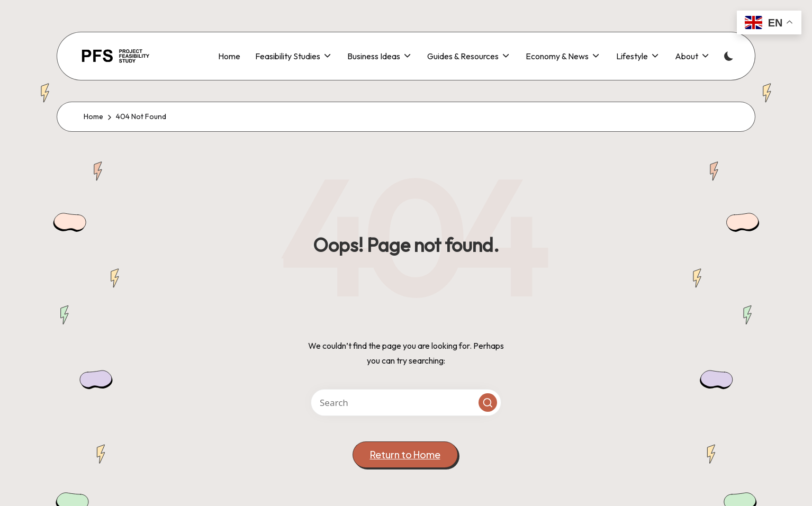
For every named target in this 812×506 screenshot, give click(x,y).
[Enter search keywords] (406, 403)
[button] (488, 403)
